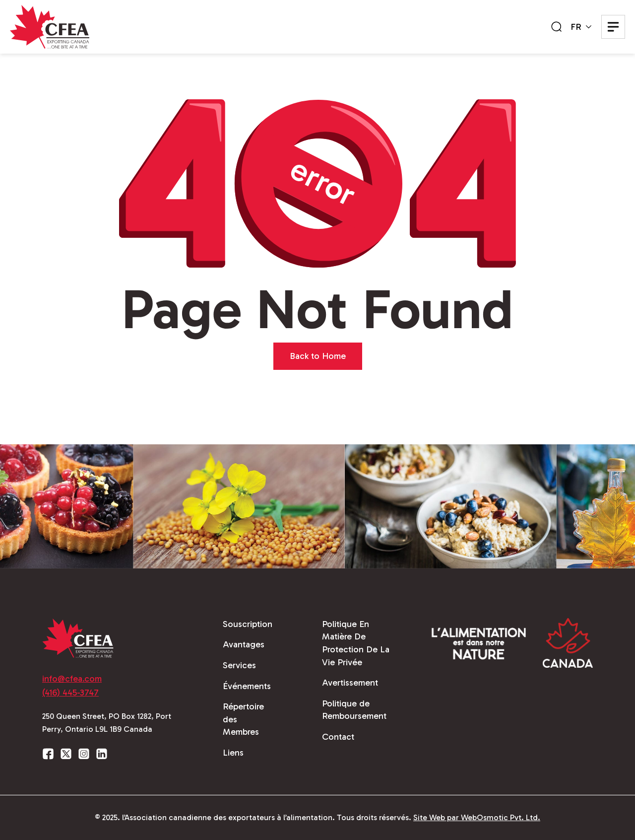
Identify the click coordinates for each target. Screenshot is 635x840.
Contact (338, 737)
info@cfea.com (72, 679)
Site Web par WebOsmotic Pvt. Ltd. (477, 817)
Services (239, 665)
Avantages (244, 644)
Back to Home (318, 356)
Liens (233, 753)
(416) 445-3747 (70, 693)
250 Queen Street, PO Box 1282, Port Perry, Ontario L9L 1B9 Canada (107, 723)
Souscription (248, 624)
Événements (247, 686)
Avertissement (350, 683)
